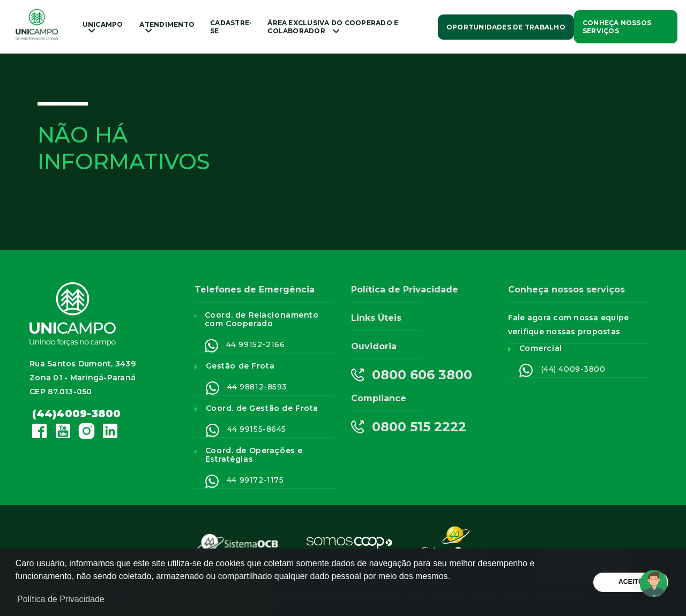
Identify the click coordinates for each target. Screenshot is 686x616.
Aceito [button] (631, 582)
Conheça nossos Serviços (617, 27)
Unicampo (103, 27)
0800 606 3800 (412, 375)
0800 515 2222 (409, 427)
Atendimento (167, 27)
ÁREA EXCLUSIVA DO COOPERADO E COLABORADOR (333, 27)
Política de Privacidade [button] (61, 599)
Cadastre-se (231, 27)
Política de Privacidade (405, 290)
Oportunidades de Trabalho (506, 27)
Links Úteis (376, 318)
